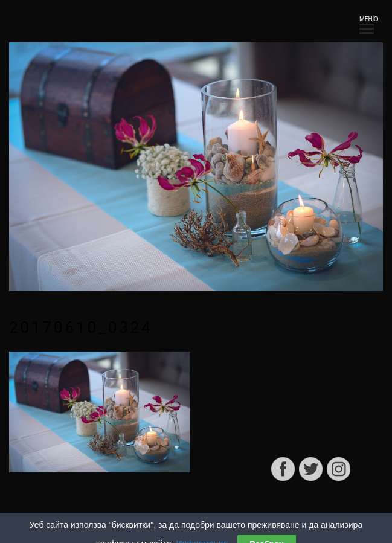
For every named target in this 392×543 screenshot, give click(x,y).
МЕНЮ (367, 23)
